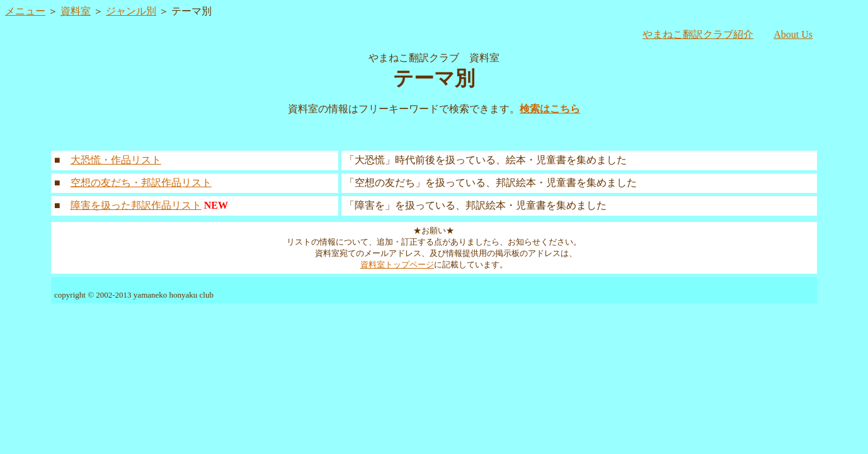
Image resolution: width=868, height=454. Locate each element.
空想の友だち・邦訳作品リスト (141, 183)
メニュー (25, 11)
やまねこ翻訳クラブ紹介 (698, 34)
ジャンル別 (131, 11)
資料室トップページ (397, 265)
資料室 (76, 11)
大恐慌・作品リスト (116, 160)
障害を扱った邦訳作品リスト (136, 205)
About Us (793, 34)
